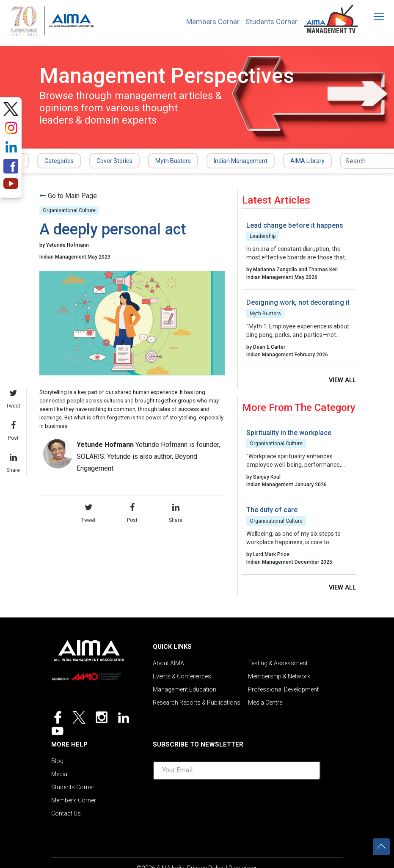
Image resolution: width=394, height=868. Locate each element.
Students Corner (270, 22)
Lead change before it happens (295, 225)
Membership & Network (279, 678)
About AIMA (168, 664)
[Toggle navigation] (373, 17)
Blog (57, 762)
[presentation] (237, 803)
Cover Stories (114, 161)
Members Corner (208, 22)
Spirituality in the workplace (289, 433)
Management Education (185, 692)
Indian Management (241, 161)
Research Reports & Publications (197, 705)
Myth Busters (173, 161)
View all (342, 380)
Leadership (263, 236)
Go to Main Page (72, 196)
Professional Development (283, 692)
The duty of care (272, 510)
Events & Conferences (182, 678)
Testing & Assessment (278, 664)
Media (59, 775)
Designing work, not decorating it (298, 302)
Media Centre (265, 705)
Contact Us (66, 816)
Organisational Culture (69, 210)
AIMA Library (307, 161)
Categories (59, 161)
